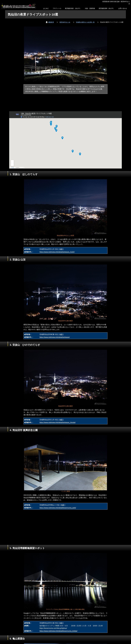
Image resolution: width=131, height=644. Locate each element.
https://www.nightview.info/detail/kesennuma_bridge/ (58, 631)
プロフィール (57, 8)
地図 (61, 249)
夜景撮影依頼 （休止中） (73, 8)
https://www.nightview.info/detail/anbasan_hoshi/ (57, 252)
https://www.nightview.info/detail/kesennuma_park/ (58, 508)
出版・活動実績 (90, 8)
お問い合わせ (123, 8)
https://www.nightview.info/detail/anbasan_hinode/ (58, 422)
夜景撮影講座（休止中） (107, 8)
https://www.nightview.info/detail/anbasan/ (55, 337)
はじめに (46, 8)
